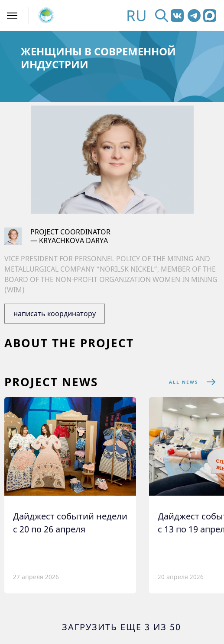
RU (136, 15)
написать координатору (55, 314)
